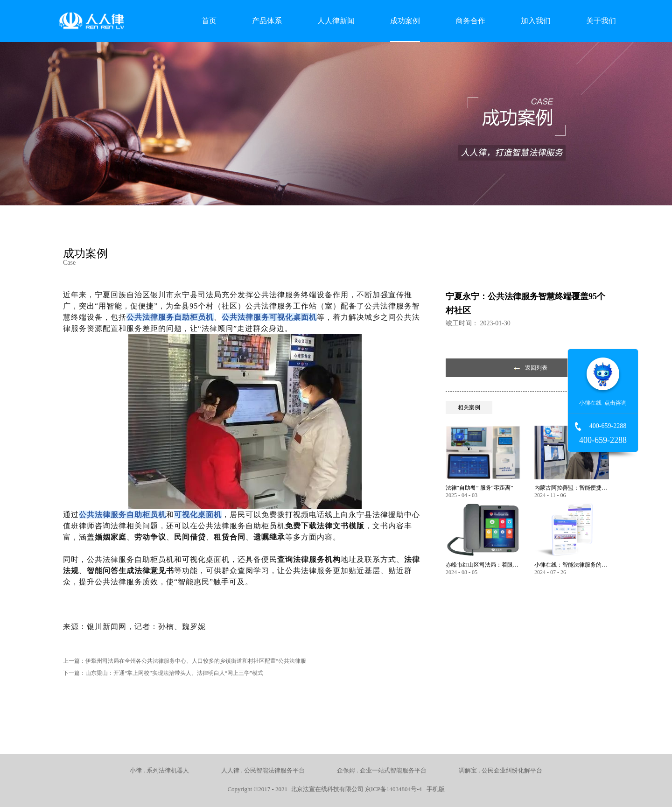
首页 (209, 21)
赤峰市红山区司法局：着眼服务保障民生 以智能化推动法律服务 (483, 565)
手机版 (434, 789)
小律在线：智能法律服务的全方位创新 (572, 565)
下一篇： (163, 673)
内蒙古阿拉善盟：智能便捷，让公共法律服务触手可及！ (572, 488)
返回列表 (536, 368)
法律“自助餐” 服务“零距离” (479, 488)
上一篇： (185, 661)
